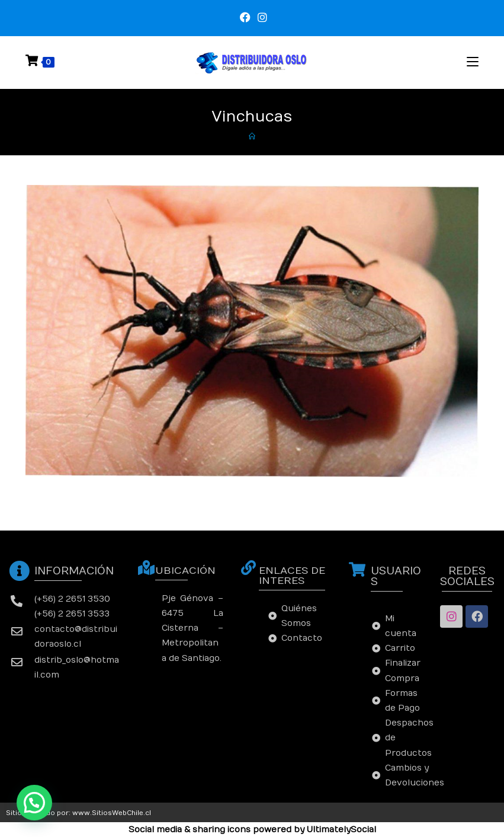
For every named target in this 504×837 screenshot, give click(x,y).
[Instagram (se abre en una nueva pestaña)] (261, 18)
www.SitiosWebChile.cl (112, 813)
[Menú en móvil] (473, 62)
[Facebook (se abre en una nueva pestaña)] (245, 18)
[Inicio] (252, 137)
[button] (34, 803)
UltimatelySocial (341, 830)
